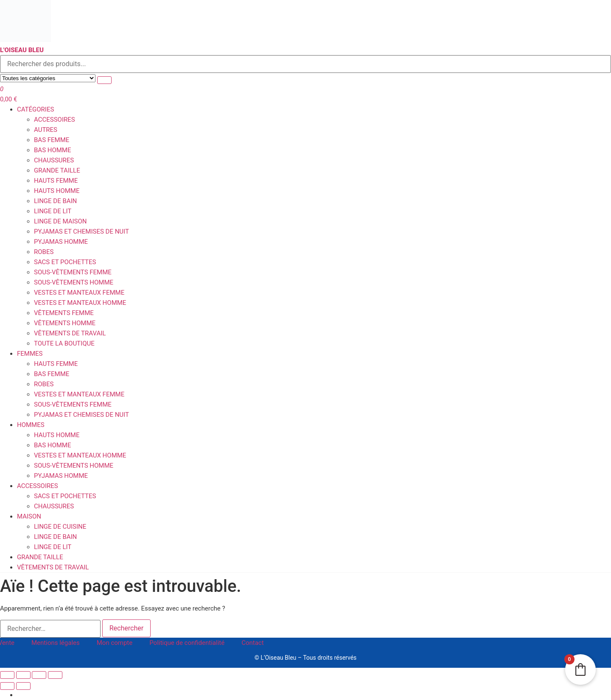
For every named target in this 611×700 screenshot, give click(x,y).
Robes (44, 252)
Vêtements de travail (70, 333)
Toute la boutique (64, 343)
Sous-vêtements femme (73, 272)
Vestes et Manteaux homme (80, 303)
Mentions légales (56, 643)
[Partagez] (39, 675)
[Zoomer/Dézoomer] (7, 675)
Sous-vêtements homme (74, 282)
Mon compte (115, 643)
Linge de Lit (53, 211)
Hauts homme (57, 191)
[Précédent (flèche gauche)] (7, 686)
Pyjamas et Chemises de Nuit (81, 231)
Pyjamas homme (61, 242)
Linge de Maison (60, 221)
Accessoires (55, 120)
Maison (29, 516)
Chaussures (54, 160)
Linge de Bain (55, 201)
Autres (46, 130)
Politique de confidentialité (187, 643)
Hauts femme (56, 181)
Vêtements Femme (64, 313)
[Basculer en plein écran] (23, 675)
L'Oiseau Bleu (22, 50)
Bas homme (53, 150)
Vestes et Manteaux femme (79, 293)
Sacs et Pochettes (65, 262)
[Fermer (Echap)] (55, 675)
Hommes (31, 425)
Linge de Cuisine (60, 527)
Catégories (35, 109)
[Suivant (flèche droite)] (23, 686)
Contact (252, 643)
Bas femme (52, 140)
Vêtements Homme (65, 323)
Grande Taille (57, 170)
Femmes (30, 354)
